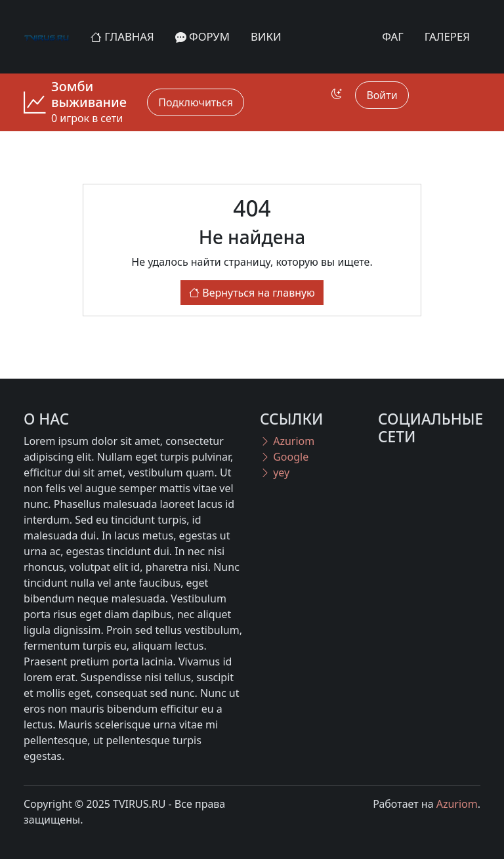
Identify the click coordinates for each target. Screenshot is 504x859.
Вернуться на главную (252, 293)
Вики (266, 36)
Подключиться (196, 102)
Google (284, 457)
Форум (202, 36)
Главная (122, 36)
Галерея (447, 36)
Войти (382, 95)
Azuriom (287, 441)
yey (275, 472)
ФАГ (392, 36)
